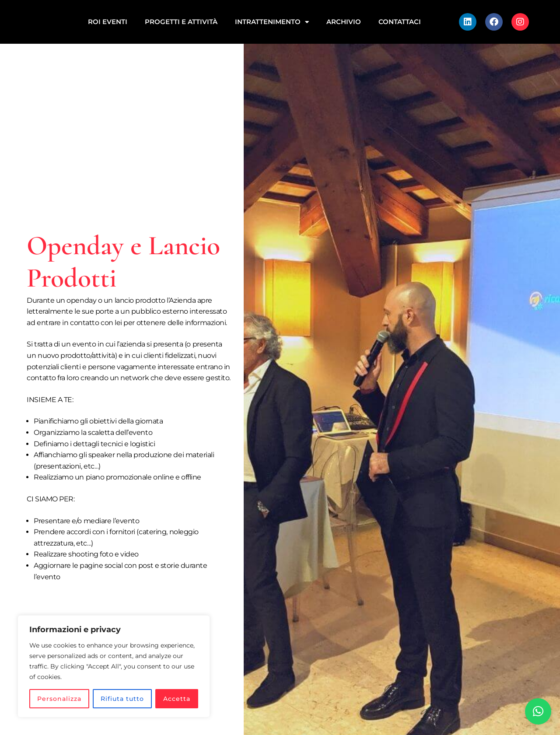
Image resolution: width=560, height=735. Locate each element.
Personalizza (59, 699)
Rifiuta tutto (122, 699)
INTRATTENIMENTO (272, 22)
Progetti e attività (181, 22)
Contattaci (400, 22)
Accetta (177, 699)
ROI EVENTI (108, 22)
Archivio (344, 22)
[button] (538, 711)
